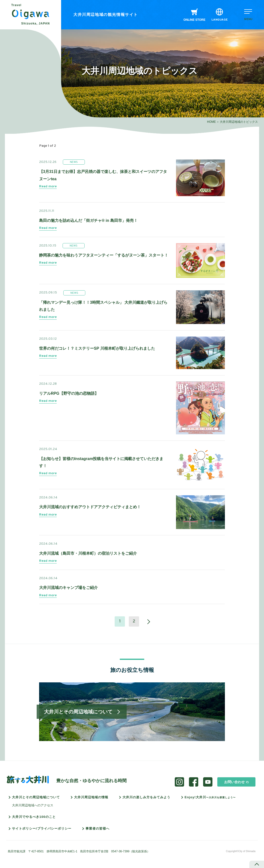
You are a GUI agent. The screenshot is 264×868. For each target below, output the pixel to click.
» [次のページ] (146, 621)
